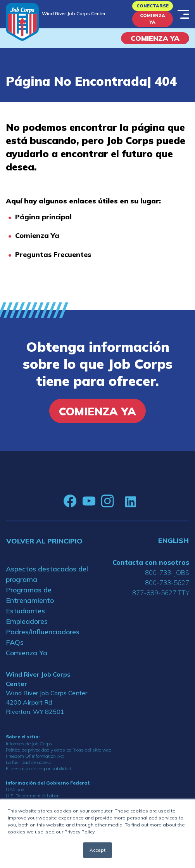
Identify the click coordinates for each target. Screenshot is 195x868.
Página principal (43, 217)
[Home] (22, 22)
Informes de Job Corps (29, 744)
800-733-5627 (167, 582)
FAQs (15, 642)
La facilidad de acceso (28, 762)
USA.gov (15, 789)
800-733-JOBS (167, 572)
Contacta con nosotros (151, 562)
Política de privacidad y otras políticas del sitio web (59, 750)
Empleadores (27, 621)
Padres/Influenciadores (43, 632)
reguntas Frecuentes (55, 254)
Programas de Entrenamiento (30, 595)
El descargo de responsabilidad (39, 768)
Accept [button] (97, 850)
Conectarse (153, 6)
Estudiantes (25, 611)
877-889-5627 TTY (161, 593)
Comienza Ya (153, 19)
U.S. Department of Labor (32, 796)
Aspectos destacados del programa (47, 574)
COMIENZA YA (155, 38)
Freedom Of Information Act (35, 756)
